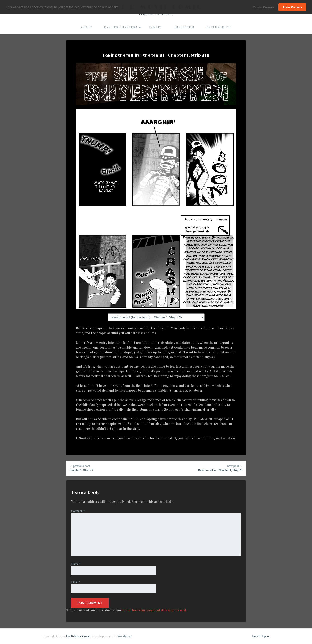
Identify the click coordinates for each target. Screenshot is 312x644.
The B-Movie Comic (78, 636)
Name (76, 564)
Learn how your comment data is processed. (155, 610)
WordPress (125, 636)
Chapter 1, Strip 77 (111, 468)
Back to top (261, 636)
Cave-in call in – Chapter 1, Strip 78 (201, 468)
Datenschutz (219, 27)
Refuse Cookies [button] (264, 7)
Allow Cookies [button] (292, 7)
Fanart (156, 27)
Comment (78, 511)
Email (76, 582)
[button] (121, 7)
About (86, 27)
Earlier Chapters (123, 27)
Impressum (184, 27)
